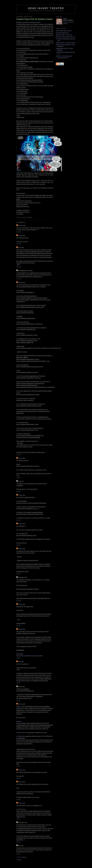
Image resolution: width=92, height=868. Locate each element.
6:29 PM (18, 842)
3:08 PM (18, 800)
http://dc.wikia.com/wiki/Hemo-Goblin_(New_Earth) (30, 656)
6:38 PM (18, 854)
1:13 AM (18, 626)
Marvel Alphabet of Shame (33, 22)
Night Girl (23, 566)
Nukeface (19, 721)
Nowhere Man (21, 736)
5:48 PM (18, 574)
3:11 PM (18, 520)
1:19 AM (18, 658)
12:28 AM (19, 601)
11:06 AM (19, 244)
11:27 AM (19, 267)
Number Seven (22, 733)
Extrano (33, 634)
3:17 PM (18, 819)
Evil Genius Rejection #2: (62, 33)
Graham (20, 235)
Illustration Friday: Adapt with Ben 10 (65, 37)
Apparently (19, 708)
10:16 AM (19, 232)
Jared (20, 247)
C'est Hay (23, 809)
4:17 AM (18, 683)
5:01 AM (30, 217)
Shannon (20, 225)
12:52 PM (19, 455)
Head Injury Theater (46, 8)
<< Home (19, 860)
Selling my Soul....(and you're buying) (66, 43)
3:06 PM (18, 778)
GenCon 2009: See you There (64, 31)
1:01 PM (18, 478)
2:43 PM (18, 491)
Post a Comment (22, 857)
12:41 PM (19, 279)
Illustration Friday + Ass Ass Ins (64, 35)
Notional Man (31, 749)
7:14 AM (18, 701)
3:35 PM (18, 545)
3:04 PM (18, 766)
